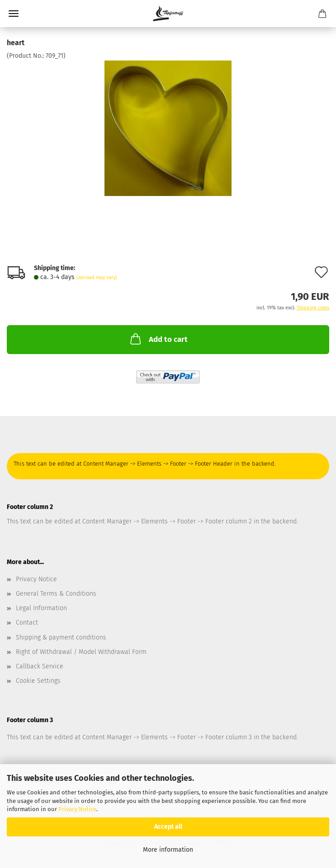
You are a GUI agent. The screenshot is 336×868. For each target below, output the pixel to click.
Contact (27, 623)
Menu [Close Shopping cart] (14, 14)
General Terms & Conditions (56, 594)
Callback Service (40, 666)
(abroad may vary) (97, 278)
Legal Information (41, 608)
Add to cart (158, 339)
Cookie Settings (38, 681)
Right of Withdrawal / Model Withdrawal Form (81, 652)
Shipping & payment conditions (61, 637)
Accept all (168, 827)
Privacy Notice (77, 809)
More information (168, 850)
